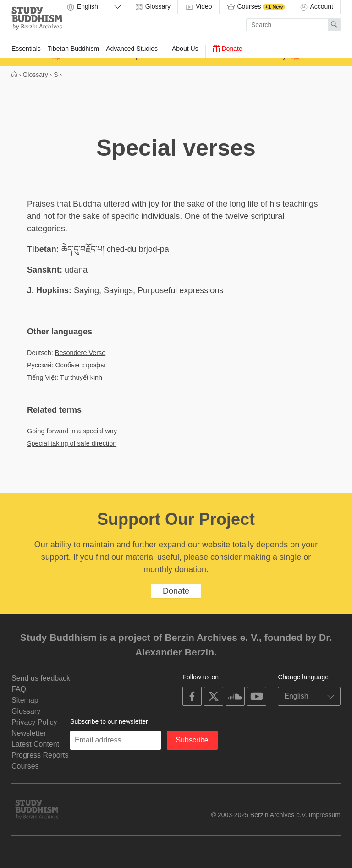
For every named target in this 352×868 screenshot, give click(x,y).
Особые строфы (80, 365)
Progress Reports (40, 755)
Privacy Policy (34, 722)
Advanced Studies (132, 49)
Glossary (152, 7)
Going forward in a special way (72, 431)
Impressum (325, 815)
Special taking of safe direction (72, 443)
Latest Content (35, 744)
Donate (228, 49)
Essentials (26, 49)
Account (316, 7)
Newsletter (29, 733)
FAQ (19, 689)
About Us (185, 49)
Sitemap (25, 700)
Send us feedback (41, 678)
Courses (256, 7)
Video (198, 7)
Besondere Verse (80, 353)
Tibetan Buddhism (73, 49)
